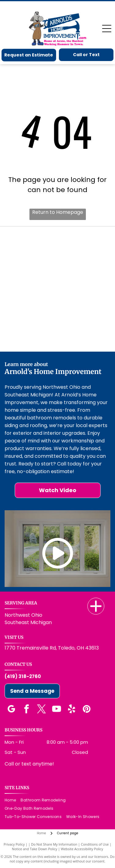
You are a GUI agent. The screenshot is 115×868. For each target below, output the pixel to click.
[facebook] (26, 710)
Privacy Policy (14, 844)
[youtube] (56, 710)
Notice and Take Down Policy (35, 849)
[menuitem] (13, 800)
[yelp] (71, 710)
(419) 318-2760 (23, 676)
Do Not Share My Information (54, 844)
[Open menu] (107, 29)
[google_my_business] (11, 710)
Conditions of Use (95, 844)
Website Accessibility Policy (82, 849)
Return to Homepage (58, 212)
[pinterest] (86, 710)
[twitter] (41, 710)
